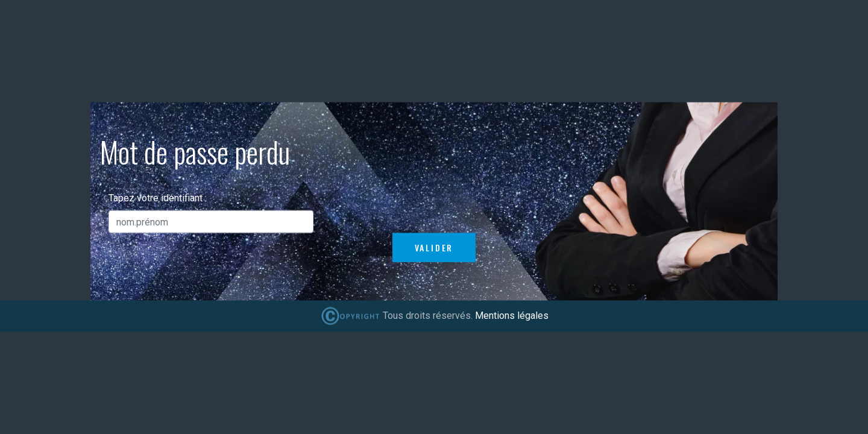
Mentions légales (512, 316)
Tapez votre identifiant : (158, 198)
